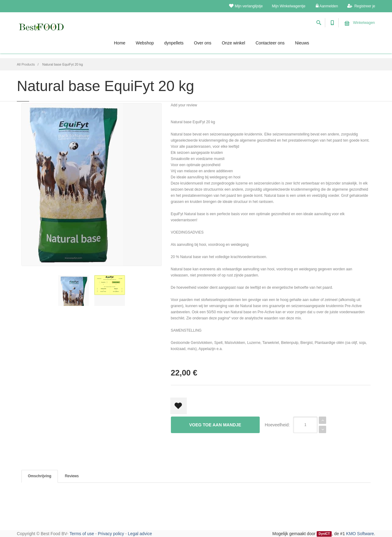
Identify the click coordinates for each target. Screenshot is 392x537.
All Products (26, 64)
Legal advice (140, 534)
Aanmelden (327, 6)
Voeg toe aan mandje (215, 425)
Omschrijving (40, 476)
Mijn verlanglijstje (246, 6)
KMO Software (360, 534)
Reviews (72, 476)
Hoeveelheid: (277, 425)
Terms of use (82, 534)
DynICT (324, 534)
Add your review (184, 105)
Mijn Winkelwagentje (289, 6)
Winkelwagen (360, 23)
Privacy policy (111, 534)
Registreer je (361, 6)
